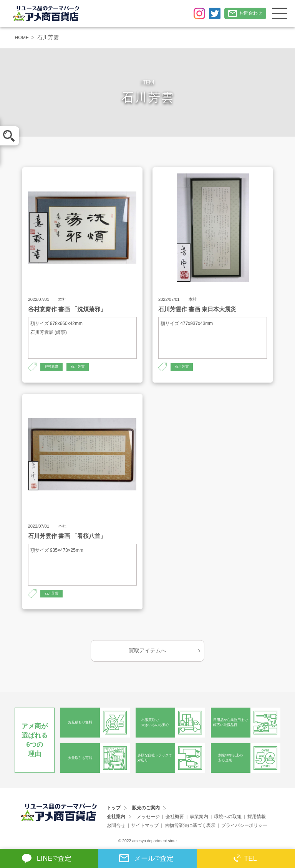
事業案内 (199, 817)
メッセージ (148, 817)
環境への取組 (228, 817)
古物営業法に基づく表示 (190, 825)
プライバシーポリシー (244, 825)
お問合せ (116, 825)
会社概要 (175, 817)
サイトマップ (145, 825)
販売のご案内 (146, 808)
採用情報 (257, 817)
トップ (114, 808)
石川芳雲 (80, 367)
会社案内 (116, 817)
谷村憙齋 (52, 367)
